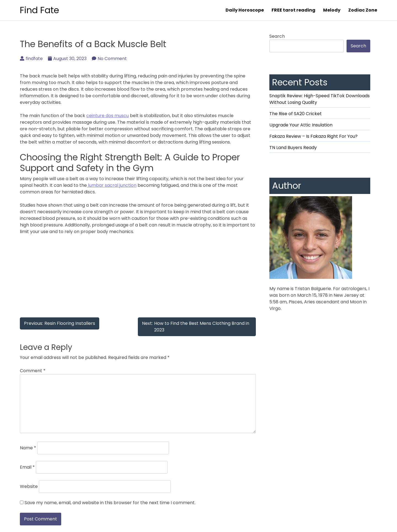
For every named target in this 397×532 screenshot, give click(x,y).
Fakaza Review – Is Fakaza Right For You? (313, 136)
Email (27, 467)
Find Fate (39, 10)
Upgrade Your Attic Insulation (301, 125)
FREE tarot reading (293, 10)
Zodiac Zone (363, 10)
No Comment (109, 59)
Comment (33, 371)
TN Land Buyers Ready (293, 148)
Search (277, 36)
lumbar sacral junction (112, 185)
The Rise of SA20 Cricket (296, 114)
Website (29, 486)
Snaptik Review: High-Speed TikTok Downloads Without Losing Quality (320, 99)
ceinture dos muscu (108, 116)
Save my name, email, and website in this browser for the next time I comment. (110, 503)
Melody (332, 10)
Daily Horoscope (245, 10)
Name (28, 448)
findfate (31, 59)
